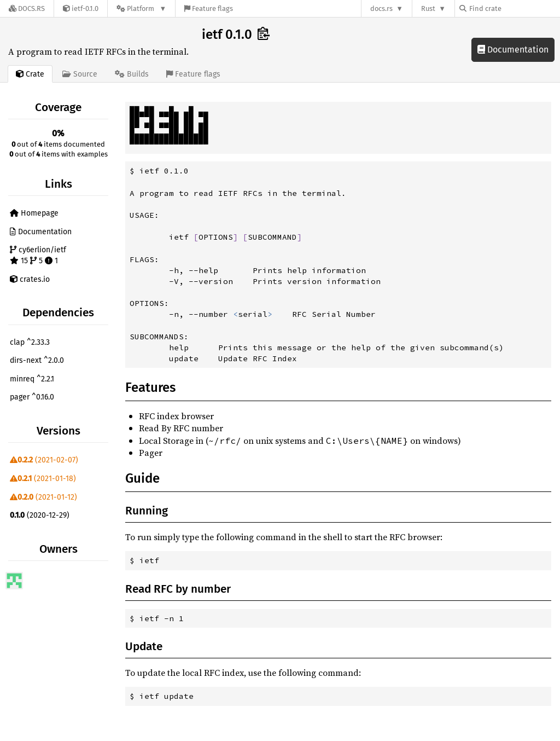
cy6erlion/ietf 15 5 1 (38, 255)
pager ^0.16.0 (32, 397)
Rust (428, 8)
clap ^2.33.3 (30, 342)
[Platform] (141, 8)
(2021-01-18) (43, 479)
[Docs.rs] (27, 8)
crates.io (30, 279)
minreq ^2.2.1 (32, 379)
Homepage (34, 213)
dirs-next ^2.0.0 (37, 360)
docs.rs (381, 8)
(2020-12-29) (40, 515)
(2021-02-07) (44, 460)
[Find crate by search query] (514, 8)
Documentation (513, 50)
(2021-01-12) (43, 497)
